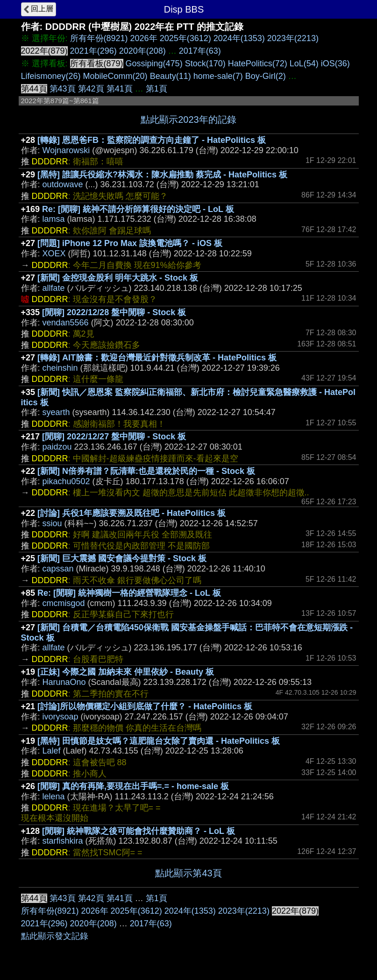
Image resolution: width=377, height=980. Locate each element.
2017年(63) (200, 51)
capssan (58, 569)
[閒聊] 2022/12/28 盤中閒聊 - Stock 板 (114, 312)
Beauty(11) (171, 76)
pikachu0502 (66, 481)
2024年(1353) (239, 38)
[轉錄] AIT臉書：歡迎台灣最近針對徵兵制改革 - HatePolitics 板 (157, 358)
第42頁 (91, 89)
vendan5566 (66, 323)
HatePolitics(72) (258, 63)
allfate (54, 288)
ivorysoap (60, 717)
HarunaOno (64, 682)
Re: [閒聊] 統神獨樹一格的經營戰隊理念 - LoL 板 (129, 593)
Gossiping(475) (154, 63)
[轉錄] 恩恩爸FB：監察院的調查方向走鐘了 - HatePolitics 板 (152, 140)
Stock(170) (205, 63)
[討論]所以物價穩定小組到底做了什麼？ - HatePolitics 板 (145, 706)
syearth (56, 412)
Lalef (52, 751)
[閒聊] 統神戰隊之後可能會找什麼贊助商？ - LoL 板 (139, 831)
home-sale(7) (218, 76)
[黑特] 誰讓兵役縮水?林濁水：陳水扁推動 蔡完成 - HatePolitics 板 (162, 175)
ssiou (52, 523)
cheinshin (60, 368)
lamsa (54, 219)
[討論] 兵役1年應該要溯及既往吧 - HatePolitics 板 (132, 513)
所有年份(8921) (99, 38)
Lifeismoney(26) (51, 76)
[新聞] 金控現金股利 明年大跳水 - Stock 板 (118, 278)
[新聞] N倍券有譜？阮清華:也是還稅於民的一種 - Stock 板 (146, 471)
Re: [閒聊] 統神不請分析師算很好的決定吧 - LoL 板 (138, 209)
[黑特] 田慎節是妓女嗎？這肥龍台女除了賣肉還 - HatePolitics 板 (159, 741)
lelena (54, 797)
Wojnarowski (66, 150)
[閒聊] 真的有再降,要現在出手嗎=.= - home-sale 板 (133, 786)
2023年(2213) (293, 38)
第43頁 (63, 89)
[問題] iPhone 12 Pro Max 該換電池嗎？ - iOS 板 (130, 243)
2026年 (144, 38)
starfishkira (63, 841)
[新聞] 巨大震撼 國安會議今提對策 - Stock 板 (122, 558)
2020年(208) (142, 51)
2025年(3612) (185, 38)
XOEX (54, 254)
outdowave (63, 184)
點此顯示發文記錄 (55, 936)
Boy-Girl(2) (266, 76)
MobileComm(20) (115, 76)
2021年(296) (93, 51)
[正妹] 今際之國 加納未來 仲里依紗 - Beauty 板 (126, 672)
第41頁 (120, 89)
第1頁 (156, 89)
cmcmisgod (64, 603)
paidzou (57, 447)
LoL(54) (304, 63)
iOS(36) (335, 63)
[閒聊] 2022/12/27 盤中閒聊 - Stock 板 (114, 437)
